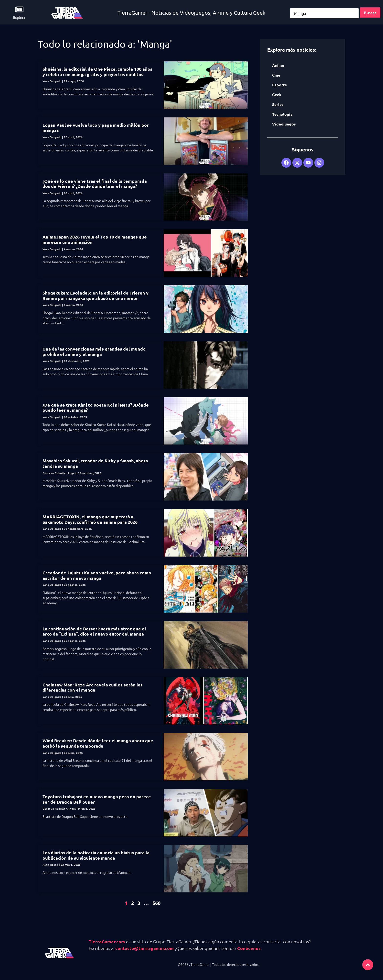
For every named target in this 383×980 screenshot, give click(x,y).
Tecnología (282, 114)
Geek (277, 95)
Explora (19, 17)
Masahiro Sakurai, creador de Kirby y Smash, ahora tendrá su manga (95, 463)
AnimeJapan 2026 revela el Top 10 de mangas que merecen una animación (95, 239)
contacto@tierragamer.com (144, 948)
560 (156, 903)
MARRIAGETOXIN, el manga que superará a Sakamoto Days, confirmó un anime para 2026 (90, 519)
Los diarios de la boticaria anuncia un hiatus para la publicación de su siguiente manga (96, 855)
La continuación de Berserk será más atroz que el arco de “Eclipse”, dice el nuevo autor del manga (94, 631)
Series (278, 104)
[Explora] (19, 9)
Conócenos (249, 948)
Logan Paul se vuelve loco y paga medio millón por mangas (96, 128)
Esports (279, 85)
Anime (278, 65)
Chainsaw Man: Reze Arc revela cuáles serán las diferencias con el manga (93, 687)
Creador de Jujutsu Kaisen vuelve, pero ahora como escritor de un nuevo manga (97, 575)
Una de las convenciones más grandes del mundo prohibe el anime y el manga (94, 351)
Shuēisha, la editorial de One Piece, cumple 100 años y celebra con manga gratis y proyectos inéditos (97, 72)
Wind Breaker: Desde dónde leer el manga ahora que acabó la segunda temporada (98, 743)
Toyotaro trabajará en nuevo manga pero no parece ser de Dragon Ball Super (97, 799)
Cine (276, 75)
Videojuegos (284, 124)
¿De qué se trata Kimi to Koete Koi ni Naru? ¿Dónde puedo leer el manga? (96, 407)
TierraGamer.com (107, 941)
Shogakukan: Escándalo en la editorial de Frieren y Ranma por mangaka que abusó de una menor (96, 295)
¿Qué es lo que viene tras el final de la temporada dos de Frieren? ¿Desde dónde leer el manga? (95, 184)
